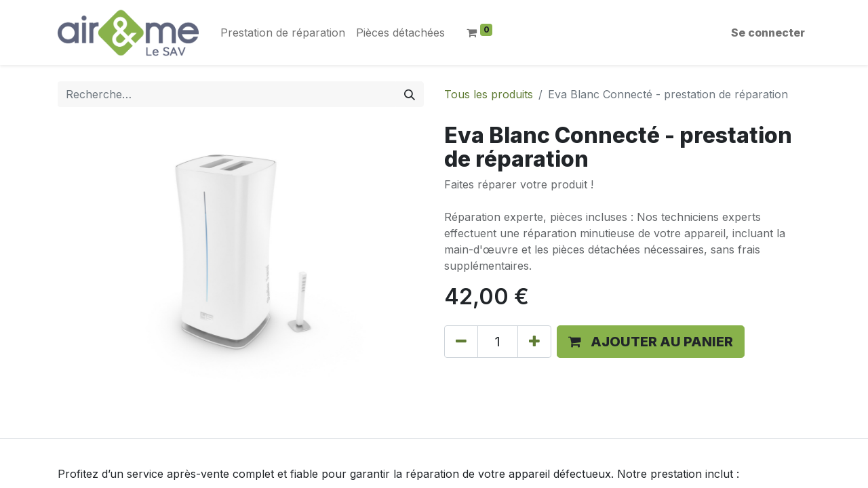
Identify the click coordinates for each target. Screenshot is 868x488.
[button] (651, 342)
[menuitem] (283, 33)
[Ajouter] (534, 342)
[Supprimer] (461, 342)
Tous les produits (489, 94)
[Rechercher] (410, 94)
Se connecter (768, 33)
